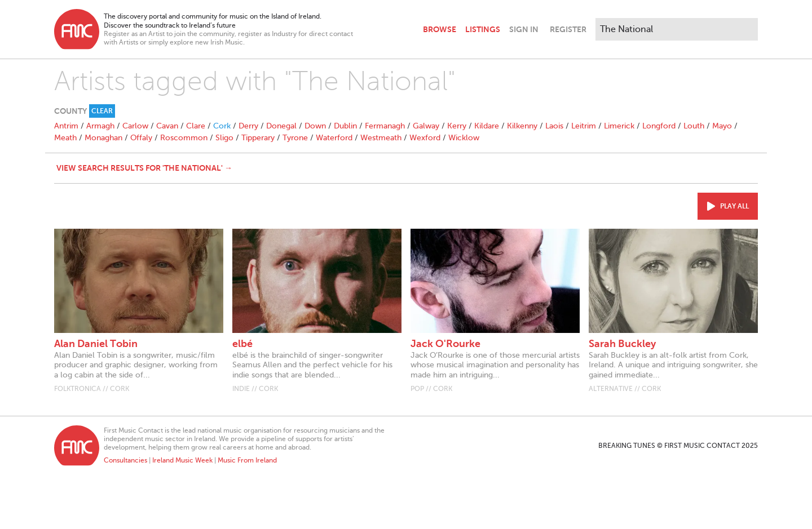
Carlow (135, 126)
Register (568, 29)
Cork (222, 126)
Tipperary (258, 138)
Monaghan (103, 138)
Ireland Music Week (182, 460)
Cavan (167, 126)
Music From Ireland (247, 460)
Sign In (524, 29)
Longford (659, 126)
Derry (248, 126)
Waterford (334, 138)
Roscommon (184, 138)
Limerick (619, 126)
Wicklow (464, 138)
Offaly (141, 138)
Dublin (345, 126)
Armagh (100, 126)
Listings (483, 29)
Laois (554, 126)
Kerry (457, 126)
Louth (694, 126)
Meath (65, 138)
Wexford (425, 138)
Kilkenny (522, 126)
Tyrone (295, 138)
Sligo (224, 138)
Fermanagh (385, 126)
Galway (426, 126)
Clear (102, 111)
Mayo (722, 126)
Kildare (487, 126)
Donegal (281, 126)
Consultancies (125, 460)
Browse (440, 29)
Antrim (66, 126)
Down (315, 126)
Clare (196, 126)
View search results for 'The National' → (144, 168)
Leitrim (584, 126)
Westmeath (381, 138)
